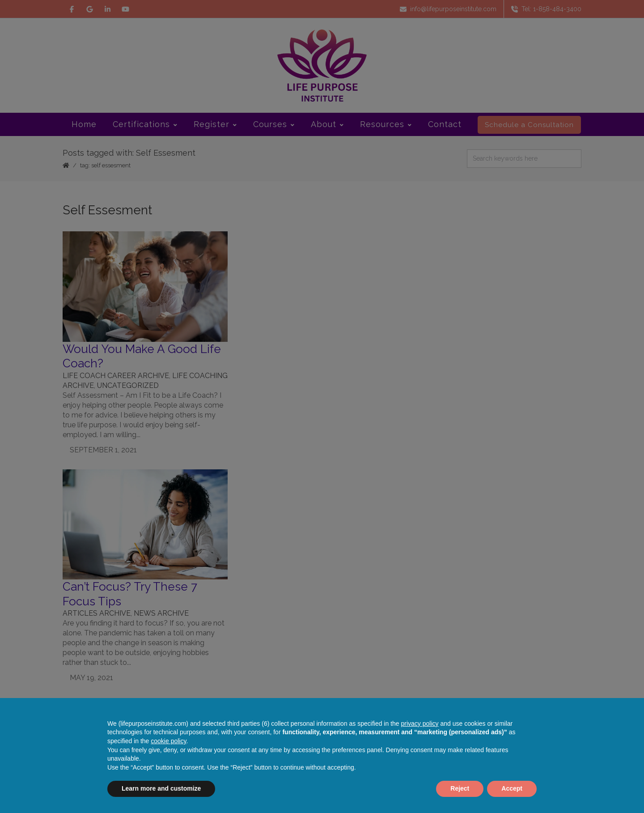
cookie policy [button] (168, 741)
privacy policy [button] (420, 724)
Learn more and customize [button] (161, 788)
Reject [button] (460, 788)
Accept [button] (512, 788)
